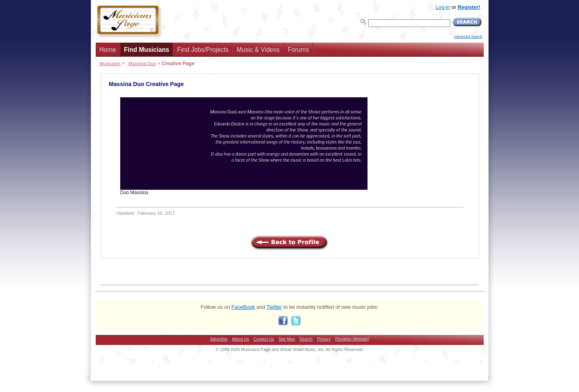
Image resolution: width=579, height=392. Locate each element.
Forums (298, 50)
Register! (469, 7)
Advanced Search (468, 37)
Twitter (274, 307)
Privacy (324, 339)
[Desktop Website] (352, 339)
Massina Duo (142, 63)
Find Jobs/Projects (203, 50)
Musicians (110, 63)
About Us (241, 339)
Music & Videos (258, 50)
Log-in (443, 7)
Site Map (287, 339)
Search (306, 339)
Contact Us (264, 339)
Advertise (219, 339)
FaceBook (243, 307)
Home (108, 50)
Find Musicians (147, 50)
